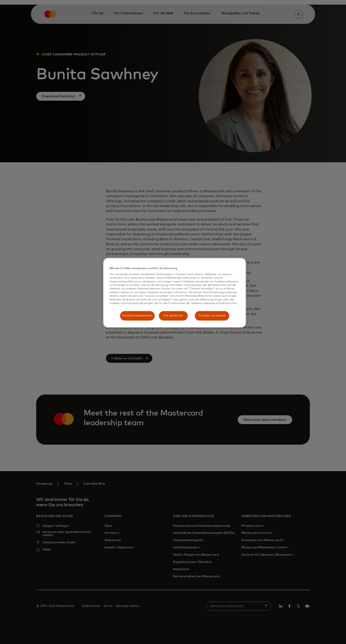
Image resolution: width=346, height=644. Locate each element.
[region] (175, 293)
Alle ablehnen (173, 316)
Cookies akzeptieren (137, 316)
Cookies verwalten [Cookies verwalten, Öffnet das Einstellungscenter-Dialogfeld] (212, 316)
